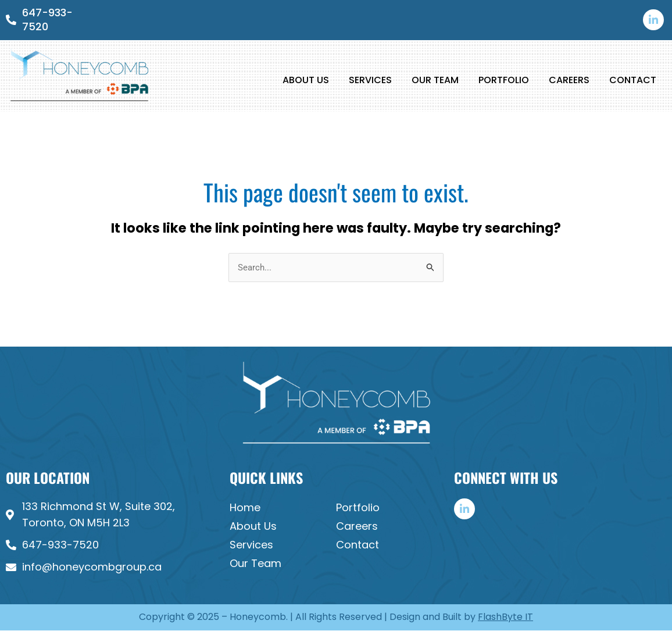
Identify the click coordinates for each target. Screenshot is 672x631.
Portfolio (504, 80)
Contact (633, 80)
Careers (569, 80)
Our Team (435, 80)
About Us (306, 80)
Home (245, 508)
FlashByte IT (505, 617)
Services (370, 80)
